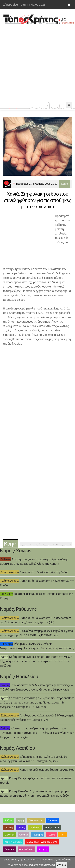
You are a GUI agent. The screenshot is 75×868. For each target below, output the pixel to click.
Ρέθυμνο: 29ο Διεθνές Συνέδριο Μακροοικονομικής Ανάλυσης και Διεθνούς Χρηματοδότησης (37, 646)
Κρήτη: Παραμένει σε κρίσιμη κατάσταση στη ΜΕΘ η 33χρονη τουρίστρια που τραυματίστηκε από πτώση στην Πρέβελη (36, 661)
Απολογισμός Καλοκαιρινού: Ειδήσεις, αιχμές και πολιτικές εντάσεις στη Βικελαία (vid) (37, 718)
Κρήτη (65, 184)
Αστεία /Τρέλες (26, 849)
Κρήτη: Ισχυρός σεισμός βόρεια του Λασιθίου (47, 770)
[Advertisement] (37, 63)
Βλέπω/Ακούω (10, 572)
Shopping (43, 849)
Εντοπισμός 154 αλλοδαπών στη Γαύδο (44, 572)
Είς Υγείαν (7, 594)
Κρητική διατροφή (13, 842)
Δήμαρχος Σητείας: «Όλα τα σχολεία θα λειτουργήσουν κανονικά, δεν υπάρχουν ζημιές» (34, 759)
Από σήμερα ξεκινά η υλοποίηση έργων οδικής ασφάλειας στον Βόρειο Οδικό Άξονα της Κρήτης (34, 561)
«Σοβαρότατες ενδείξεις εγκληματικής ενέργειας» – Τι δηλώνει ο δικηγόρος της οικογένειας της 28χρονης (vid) (36, 687)
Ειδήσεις (9, 820)
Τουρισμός (38, 835)
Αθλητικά (23, 835)
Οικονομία (7, 644)
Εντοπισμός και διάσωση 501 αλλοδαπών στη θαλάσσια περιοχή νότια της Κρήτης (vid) (35, 620)
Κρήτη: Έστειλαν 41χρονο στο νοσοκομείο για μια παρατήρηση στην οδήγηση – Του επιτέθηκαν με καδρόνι (35, 793)
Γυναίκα (51, 835)
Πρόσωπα (9, 849)
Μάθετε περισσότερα (42, 865)
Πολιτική (5, 559)
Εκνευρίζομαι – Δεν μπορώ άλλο (42, 842)
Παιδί (62, 835)
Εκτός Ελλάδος (52, 828)
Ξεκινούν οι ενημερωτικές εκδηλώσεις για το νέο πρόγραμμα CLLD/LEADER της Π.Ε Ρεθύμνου (36, 633)
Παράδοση (35, 828)
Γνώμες (5, 685)
